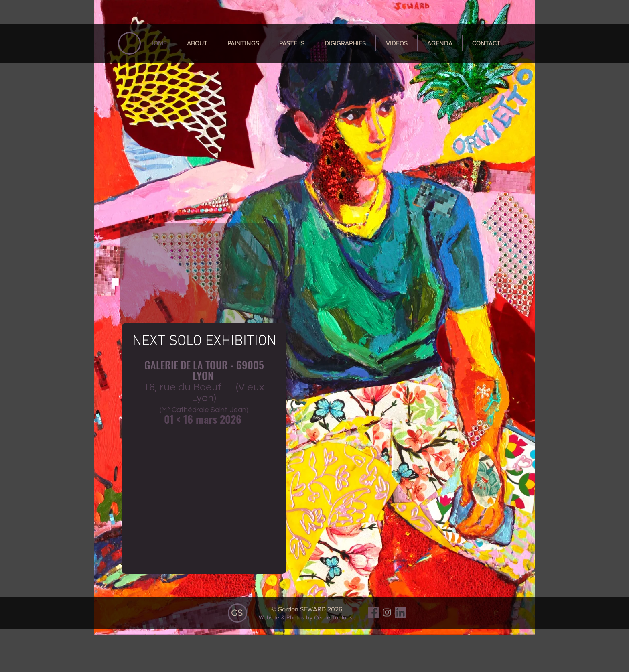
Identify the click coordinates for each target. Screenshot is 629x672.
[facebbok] (373, 612)
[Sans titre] (401, 612)
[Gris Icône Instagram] (387, 612)
